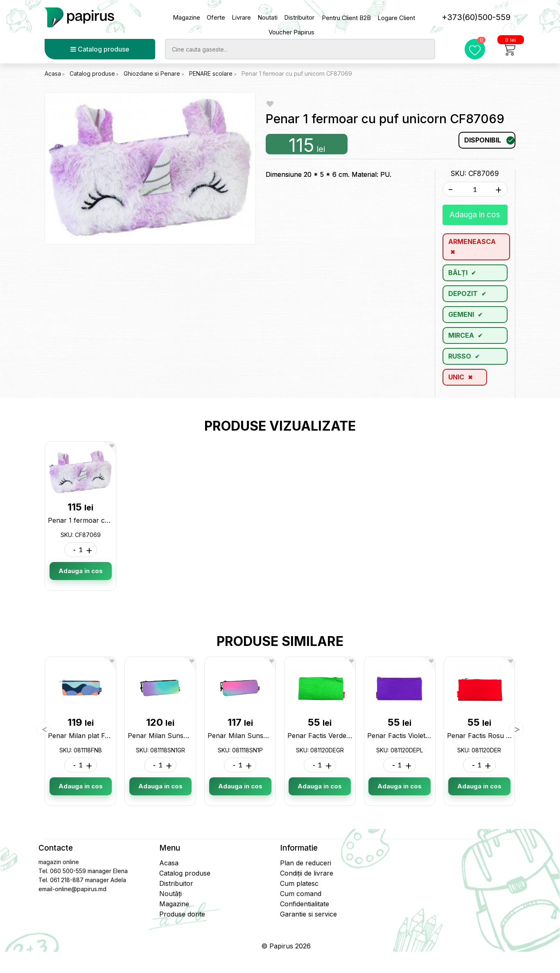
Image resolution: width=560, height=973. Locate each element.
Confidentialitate (305, 904)
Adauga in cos (475, 215)
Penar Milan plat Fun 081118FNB (99, 736)
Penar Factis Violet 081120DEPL (417, 736)
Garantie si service (308, 914)
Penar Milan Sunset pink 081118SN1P (266, 736)
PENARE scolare (212, 73)
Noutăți (170, 894)
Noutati (268, 17)
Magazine (186, 17)
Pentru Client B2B (346, 18)
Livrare (241, 17)
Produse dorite (182, 914)
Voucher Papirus (291, 32)
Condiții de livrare (307, 873)
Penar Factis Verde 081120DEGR (338, 736)
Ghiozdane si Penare (153, 73)
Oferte (216, 17)
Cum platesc (299, 883)
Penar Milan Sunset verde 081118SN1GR (191, 736)
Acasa (53, 73)
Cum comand (301, 894)
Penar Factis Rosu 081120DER (494, 736)
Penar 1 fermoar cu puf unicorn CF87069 (297, 73)
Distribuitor (299, 17)
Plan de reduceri (306, 863)
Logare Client (396, 18)
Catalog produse (100, 49)
